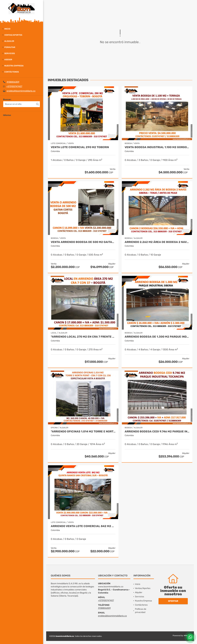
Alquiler (9, 41)
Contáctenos (12, 72)
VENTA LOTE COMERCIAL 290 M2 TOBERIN (80, 147)
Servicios (10, 53)
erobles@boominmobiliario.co (21, 91)
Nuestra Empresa (14, 66)
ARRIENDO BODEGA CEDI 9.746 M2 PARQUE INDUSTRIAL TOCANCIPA (157, 432)
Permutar (10, 47)
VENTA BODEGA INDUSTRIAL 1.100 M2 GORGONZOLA (157, 147)
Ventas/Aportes (13, 35)
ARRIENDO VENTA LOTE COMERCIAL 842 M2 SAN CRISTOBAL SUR (83, 526)
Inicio (7, 29)
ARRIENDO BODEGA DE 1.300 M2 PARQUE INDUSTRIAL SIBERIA (157, 337)
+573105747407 (14, 86)
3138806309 (13, 82)
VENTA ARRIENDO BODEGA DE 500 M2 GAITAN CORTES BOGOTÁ (83, 242)
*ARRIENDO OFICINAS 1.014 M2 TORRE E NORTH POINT (83, 432)
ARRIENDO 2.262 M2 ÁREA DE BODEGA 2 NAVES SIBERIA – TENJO (157, 242)
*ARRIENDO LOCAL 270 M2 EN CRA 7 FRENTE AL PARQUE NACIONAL (83, 337)
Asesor (8, 60)
